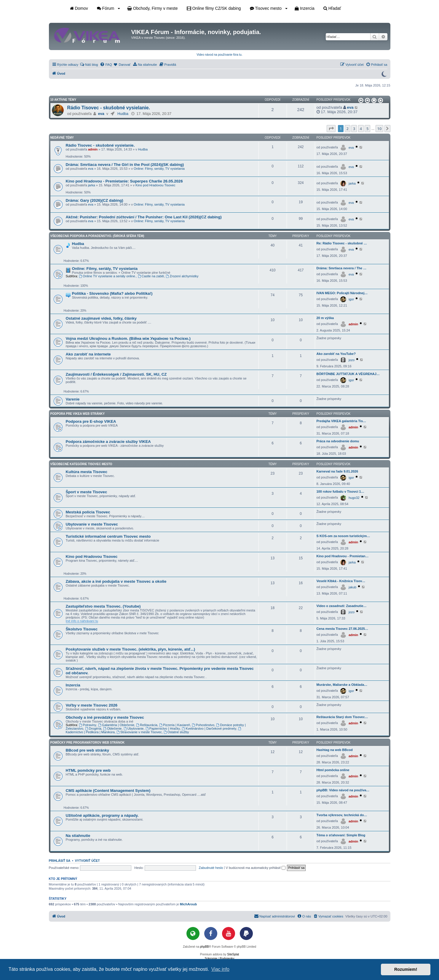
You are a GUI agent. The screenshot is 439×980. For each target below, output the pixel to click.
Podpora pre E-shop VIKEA (91, 421)
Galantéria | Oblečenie (116, 725)
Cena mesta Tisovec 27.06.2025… (343, 629)
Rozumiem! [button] (406, 969)
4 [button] (361, 129)
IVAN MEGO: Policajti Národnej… (342, 293)
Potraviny (88, 725)
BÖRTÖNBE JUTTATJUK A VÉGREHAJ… (348, 374)
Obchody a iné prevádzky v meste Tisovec (105, 717)
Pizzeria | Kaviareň (175, 725)
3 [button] (354, 129)
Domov (79, 8)
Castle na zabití (151, 276)
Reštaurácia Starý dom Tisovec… (342, 717)
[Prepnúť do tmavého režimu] (384, 73)
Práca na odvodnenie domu (338, 441)
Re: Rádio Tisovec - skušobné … (342, 243)
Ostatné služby (176, 732)
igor (351, 299)
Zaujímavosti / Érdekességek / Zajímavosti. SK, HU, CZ (116, 374)
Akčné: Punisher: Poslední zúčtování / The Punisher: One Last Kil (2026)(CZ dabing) (144, 217)
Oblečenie (112, 728)
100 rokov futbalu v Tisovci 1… (340, 491)
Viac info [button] (220, 969)
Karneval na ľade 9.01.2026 (337, 471)
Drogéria (93, 728)
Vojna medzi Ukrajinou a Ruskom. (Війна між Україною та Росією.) (128, 338)
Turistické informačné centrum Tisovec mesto (108, 536)
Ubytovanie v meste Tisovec (92, 524)
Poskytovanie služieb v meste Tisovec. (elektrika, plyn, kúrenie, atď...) (131, 649)
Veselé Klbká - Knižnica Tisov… (341, 581)
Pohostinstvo (203, 725)
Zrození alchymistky (182, 276)
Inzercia (305, 8)
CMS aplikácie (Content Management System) (108, 791)
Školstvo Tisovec (82, 629)
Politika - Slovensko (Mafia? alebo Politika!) (112, 293)
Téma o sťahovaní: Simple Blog (341, 835)
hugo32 (354, 498)
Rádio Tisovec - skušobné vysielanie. (109, 108)
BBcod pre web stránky (88, 750)
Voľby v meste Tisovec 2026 (92, 705)
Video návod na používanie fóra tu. (219, 55)
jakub (352, 587)
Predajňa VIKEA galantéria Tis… (341, 421)
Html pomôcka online (333, 770)
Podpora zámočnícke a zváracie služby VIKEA (108, 442)
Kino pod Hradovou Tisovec (155, 185)
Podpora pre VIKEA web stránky (78, 414)
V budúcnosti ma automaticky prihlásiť (256, 868)
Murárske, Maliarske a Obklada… (342, 685)
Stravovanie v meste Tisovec (139, 732)
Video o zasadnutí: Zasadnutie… (342, 606)
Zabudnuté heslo (211, 868)
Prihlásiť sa (60, 861)
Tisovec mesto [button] (269, 8)
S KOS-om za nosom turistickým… (343, 536)
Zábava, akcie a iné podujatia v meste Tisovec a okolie (116, 581)
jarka (92, 185)
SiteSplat (233, 954)
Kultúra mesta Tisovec (87, 472)
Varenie (73, 399)
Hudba (123, 114)
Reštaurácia (147, 725)
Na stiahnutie (78, 836)
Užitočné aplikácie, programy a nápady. (102, 815)
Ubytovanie (134, 728)
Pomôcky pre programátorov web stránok (88, 743)
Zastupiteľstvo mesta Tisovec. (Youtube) (103, 606)
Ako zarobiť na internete (88, 354)
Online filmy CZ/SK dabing (214, 8)
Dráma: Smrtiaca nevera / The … (342, 268)
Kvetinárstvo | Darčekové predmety (209, 728)
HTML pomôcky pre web (88, 770)
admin (93, 149)
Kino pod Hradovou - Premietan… (343, 556)
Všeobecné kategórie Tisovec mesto (81, 464)
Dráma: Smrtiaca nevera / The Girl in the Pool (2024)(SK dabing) (125, 165)
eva (101, 114)
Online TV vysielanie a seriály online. (107, 276)
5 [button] (367, 129)
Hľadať (332, 8)
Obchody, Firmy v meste (153, 8)
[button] (361, 100)
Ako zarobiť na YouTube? (336, 354)
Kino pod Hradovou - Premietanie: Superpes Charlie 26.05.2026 (124, 181)
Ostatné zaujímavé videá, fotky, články (101, 318)
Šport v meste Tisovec (87, 492)
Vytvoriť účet (87, 861)
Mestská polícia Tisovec (88, 512)
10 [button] (380, 129)
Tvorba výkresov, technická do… (342, 815)
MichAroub (188, 904)
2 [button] (348, 129)
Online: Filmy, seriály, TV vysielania (159, 169)
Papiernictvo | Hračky (163, 728)
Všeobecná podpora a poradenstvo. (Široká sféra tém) (97, 236)
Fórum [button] (108, 8)
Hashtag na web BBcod (335, 750)
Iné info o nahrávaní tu (82, 621)
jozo (352, 360)
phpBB (205, 947)
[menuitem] (89, 65)
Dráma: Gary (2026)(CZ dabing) (95, 200)
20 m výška (325, 318)
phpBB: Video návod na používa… (343, 790)
